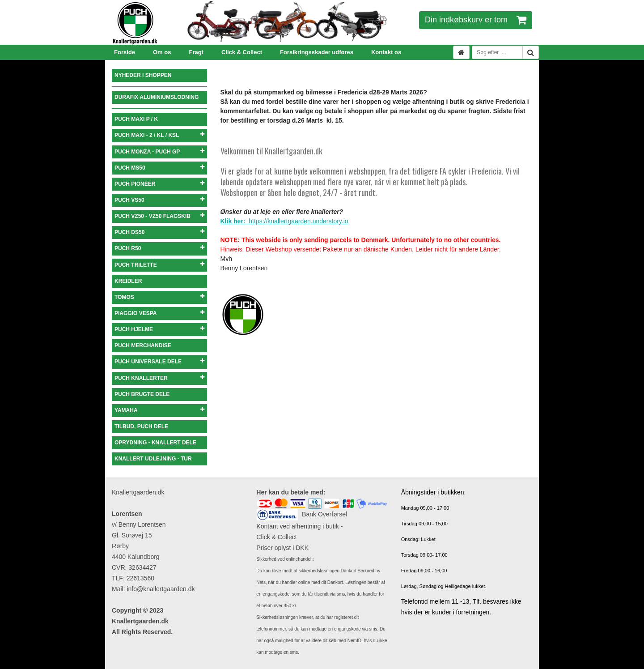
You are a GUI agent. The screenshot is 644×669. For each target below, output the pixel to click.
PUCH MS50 (159, 168)
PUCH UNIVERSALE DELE (159, 361)
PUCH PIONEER (159, 184)
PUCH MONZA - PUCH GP (159, 151)
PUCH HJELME (159, 329)
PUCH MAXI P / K (136, 119)
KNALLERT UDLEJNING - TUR (153, 459)
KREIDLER (128, 281)
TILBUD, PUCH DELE (141, 426)
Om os (162, 52)
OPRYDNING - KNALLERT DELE (155, 443)
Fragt (196, 52)
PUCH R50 (159, 248)
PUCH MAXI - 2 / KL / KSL (159, 135)
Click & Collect (242, 52)
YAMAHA (159, 410)
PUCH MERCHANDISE (143, 345)
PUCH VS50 (159, 200)
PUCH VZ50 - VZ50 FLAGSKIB (159, 216)
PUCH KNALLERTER (159, 378)
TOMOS (159, 297)
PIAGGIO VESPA (159, 313)
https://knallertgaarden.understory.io (284, 221)
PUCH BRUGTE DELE (142, 394)
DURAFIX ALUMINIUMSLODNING (157, 97)
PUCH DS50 (159, 232)
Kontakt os (386, 52)
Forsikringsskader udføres (317, 52)
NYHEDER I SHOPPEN (143, 75)
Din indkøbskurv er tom (476, 20)
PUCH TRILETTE (159, 265)
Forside (125, 52)
